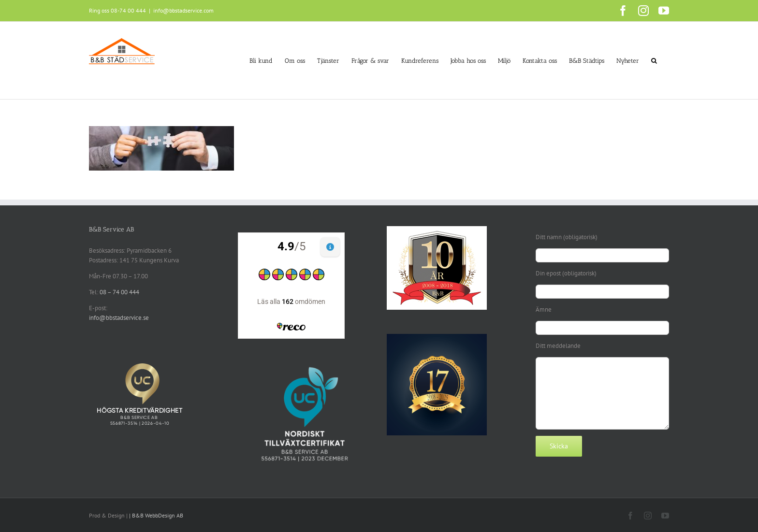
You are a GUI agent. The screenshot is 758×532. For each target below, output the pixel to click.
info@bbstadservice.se (119, 318)
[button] (654, 60)
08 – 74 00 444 (119, 292)
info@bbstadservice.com (183, 10)
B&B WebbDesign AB (158, 515)
